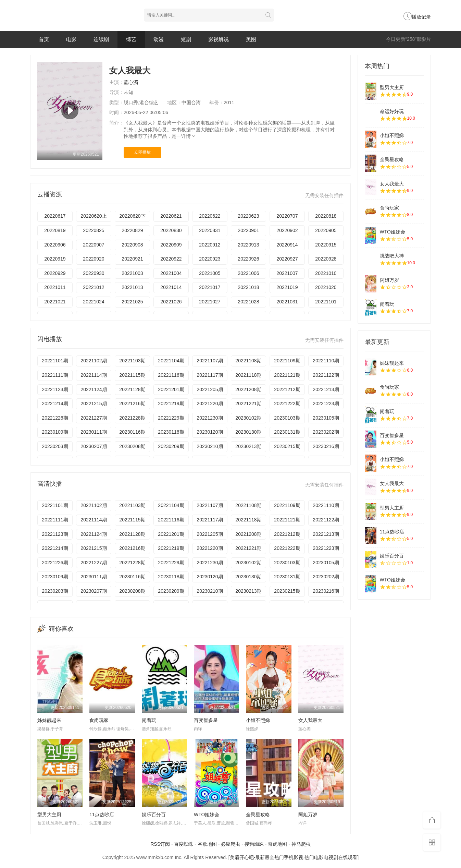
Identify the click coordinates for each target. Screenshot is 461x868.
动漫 (159, 39)
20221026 (171, 302)
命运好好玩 (392, 111)
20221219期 (171, 403)
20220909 (171, 245)
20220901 (248, 230)
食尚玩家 (99, 720)
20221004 (171, 273)
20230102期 (248, 418)
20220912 (210, 245)
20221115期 (132, 375)
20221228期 (132, 418)
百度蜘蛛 (184, 844)
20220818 (326, 216)
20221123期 (55, 389)
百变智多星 (206, 720)
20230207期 (94, 446)
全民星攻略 (258, 815)
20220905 (326, 230)
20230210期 (210, 446)
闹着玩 (149, 720)
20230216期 (326, 446)
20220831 (210, 230)
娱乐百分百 (154, 815)
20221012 (94, 287)
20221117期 (210, 375)
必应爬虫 (230, 844)
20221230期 (210, 418)
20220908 (132, 245)
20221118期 (248, 375)
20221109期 (287, 361)
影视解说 (219, 39)
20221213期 (326, 389)
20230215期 (287, 446)
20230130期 (248, 432)
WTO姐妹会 (207, 815)
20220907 (94, 245)
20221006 (248, 273)
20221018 (248, 287)
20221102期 (94, 361)
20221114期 (94, 375)
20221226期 (55, 418)
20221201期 (171, 389)
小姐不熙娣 (258, 720)
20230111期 (94, 432)
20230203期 (55, 446)
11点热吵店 (102, 815)
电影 (71, 39)
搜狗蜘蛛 (254, 844)
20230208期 (132, 446)
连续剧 (101, 39)
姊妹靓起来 (49, 720)
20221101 (326, 302)
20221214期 (55, 403)
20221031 (287, 302)
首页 (44, 39)
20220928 (326, 259)
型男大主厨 (49, 815)
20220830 (171, 230)
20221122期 (326, 375)
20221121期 (287, 375)
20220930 (94, 273)
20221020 (326, 287)
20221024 (94, 302)
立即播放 (142, 152)
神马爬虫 (301, 844)
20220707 (287, 216)
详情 (189, 136)
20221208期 (248, 389)
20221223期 (326, 403)
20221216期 (132, 403)
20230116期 (132, 432)
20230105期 (326, 418)
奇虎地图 (277, 844)
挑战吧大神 (392, 256)
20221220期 (210, 403)
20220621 (171, 216)
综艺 (131, 39)
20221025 (132, 302)
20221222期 (287, 403)
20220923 (210, 259)
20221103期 (132, 361)
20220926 (248, 259)
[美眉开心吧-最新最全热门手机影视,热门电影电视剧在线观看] (294, 857)
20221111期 (55, 375)
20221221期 (248, 403)
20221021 (55, 302)
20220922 (171, 259)
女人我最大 (310, 720)
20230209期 (171, 446)
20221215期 (94, 403)
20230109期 (55, 432)
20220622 (210, 216)
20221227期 (94, 418)
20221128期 (132, 389)
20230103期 (287, 418)
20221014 (171, 287)
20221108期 (248, 361)
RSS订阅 (160, 844)
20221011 (55, 287)
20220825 (94, 230)
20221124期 (94, 389)
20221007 (287, 273)
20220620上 (94, 216)
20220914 (287, 245)
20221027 (210, 302)
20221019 (287, 287)
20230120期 (210, 432)
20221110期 (326, 361)
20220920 (94, 259)
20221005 (210, 273)
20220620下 (132, 216)
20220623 (248, 216)
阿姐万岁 (308, 815)
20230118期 (171, 432)
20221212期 (287, 389)
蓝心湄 (131, 82)
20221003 (132, 273)
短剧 (186, 39)
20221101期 (55, 361)
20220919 (55, 259)
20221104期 (171, 361)
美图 (251, 39)
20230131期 (287, 432)
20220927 (287, 259)
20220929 (55, 273)
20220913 (248, 245)
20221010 (326, 273)
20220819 (55, 230)
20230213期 (248, 446)
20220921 (132, 259)
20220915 (326, 245)
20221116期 (171, 375)
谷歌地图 (207, 844)
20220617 (55, 216)
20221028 (248, 302)
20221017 (210, 287)
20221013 (132, 287)
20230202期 (326, 432)
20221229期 (171, 418)
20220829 (132, 230)
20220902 (287, 230)
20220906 (55, 245)
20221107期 (210, 361)
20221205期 (210, 389)
